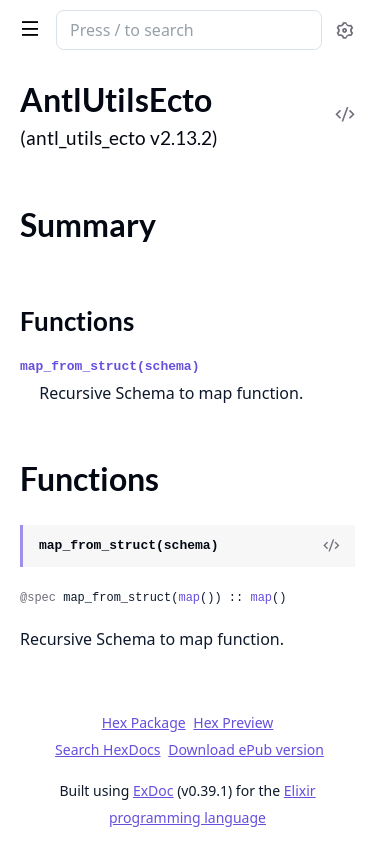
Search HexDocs (107, 750)
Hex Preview (233, 722)
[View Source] (331, 546)
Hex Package (144, 722)
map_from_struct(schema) (109, 366)
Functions (77, 321)
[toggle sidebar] (26, 28)
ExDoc (153, 790)
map (189, 598)
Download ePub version (246, 749)
